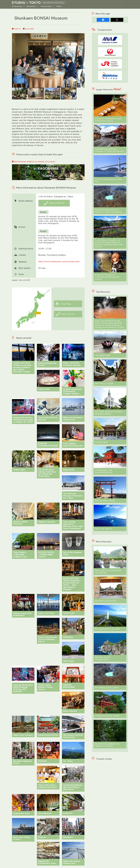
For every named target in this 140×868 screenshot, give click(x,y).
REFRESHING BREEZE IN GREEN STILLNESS (34, 162)
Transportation (46, 6)
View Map (63, 304)
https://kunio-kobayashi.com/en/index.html (59, 262)
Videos (59, 6)
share (103, 20)
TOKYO (16, 29)
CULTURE (28, 29)
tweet (117, 20)
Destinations (31, 6)
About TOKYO (54, 203)
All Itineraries (17, 6)
